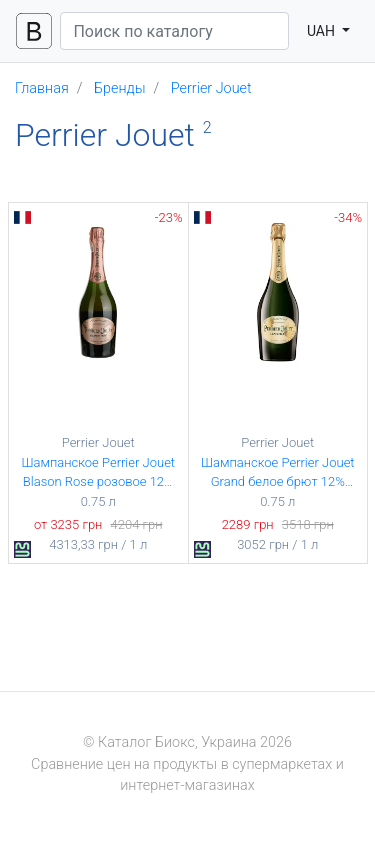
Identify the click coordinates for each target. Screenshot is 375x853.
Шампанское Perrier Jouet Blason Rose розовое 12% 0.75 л (98, 482)
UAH (323, 31)
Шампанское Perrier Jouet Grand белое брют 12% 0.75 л (278, 482)
